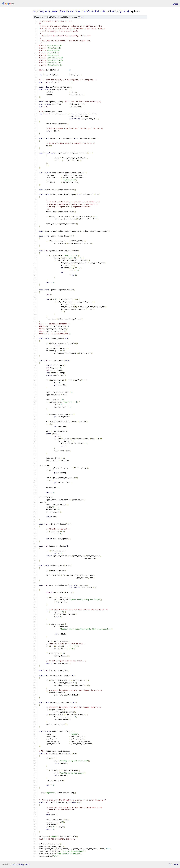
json (176, 864)
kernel (55, 11)
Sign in (175, 4)
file (81, 17)
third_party (44, 11)
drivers (113, 11)
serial (126, 11)
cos (35, 11)
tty (120, 11)
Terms (27, 864)
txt (170, 864)
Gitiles (14, 864)
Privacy (20, 864)
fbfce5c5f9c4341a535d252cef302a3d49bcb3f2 (83, 11)
